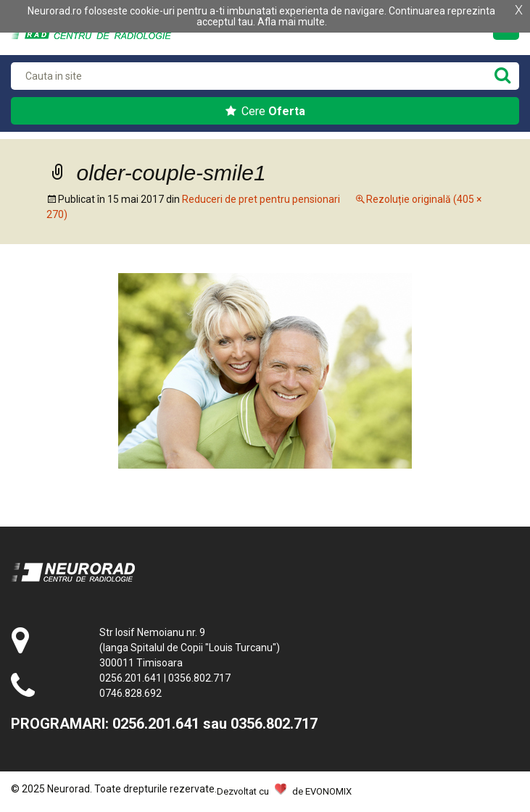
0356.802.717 (199, 678)
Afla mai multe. (292, 22)
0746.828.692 (131, 693)
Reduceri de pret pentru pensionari (261, 199)
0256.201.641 (131, 678)
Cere (265, 111)
